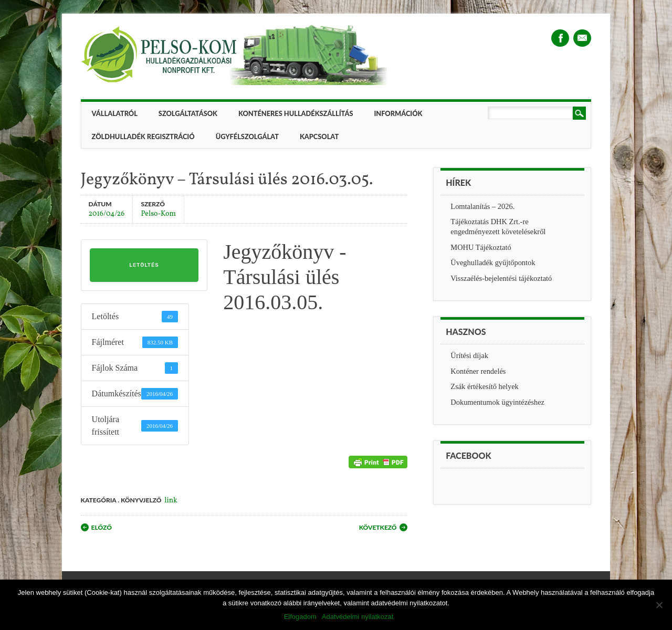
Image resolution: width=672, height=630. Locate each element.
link (171, 501)
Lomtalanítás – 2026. (482, 206)
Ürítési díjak (469, 355)
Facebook (560, 38)
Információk (398, 113)
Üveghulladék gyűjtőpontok (493, 262)
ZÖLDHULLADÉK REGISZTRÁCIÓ (143, 136)
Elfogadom (300, 617)
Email (582, 38)
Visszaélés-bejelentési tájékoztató (501, 278)
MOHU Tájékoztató (481, 247)
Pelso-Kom (158, 213)
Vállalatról (115, 113)
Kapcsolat (319, 136)
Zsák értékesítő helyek (484, 386)
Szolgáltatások (188, 113)
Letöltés (144, 265)
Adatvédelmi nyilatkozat (358, 617)
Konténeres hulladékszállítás (296, 113)
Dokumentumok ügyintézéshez (497, 402)
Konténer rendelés (478, 371)
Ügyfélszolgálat (247, 136)
